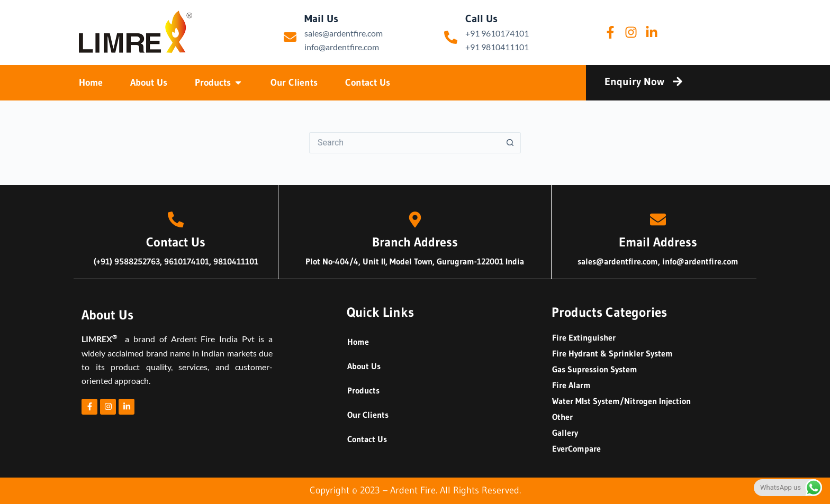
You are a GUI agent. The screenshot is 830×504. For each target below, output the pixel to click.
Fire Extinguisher (584, 337)
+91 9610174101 (497, 33)
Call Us (481, 19)
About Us (364, 366)
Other (562, 417)
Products (363, 390)
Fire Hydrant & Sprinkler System (612, 353)
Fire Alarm (571, 385)
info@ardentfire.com (342, 47)
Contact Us (367, 439)
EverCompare (576, 448)
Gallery (565, 433)
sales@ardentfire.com (344, 33)
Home (358, 342)
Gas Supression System (595, 369)
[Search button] (510, 143)
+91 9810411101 (497, 47)
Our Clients (368, 415)
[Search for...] (404, 143)
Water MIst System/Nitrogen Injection (621, 401)
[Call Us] (451, 37)
